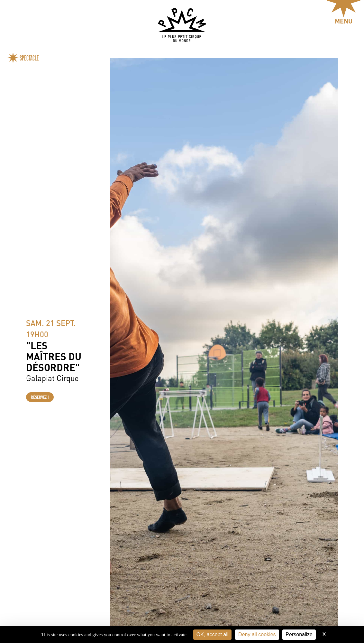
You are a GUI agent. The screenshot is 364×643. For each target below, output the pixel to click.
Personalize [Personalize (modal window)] (299, 634)
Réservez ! (40, 397)
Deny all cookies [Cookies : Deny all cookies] (257, 634)
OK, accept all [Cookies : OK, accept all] (213, 634)
